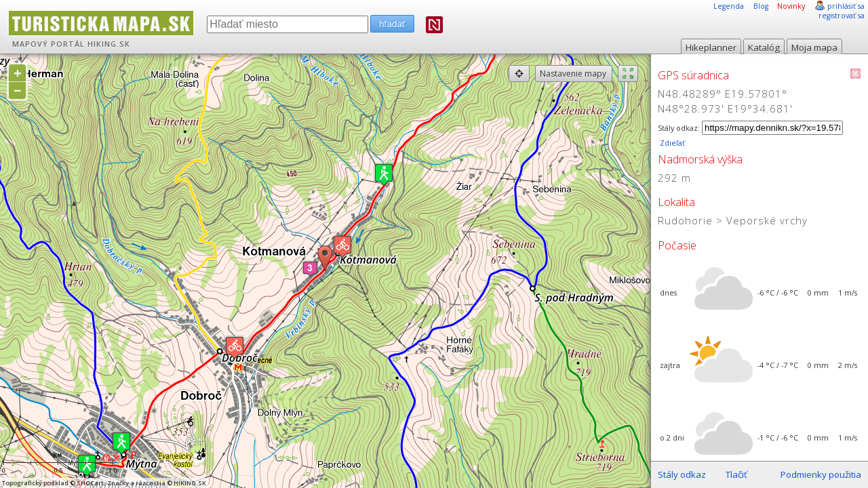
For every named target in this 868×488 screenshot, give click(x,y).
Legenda (729, 6)
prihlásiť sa (846, 6)
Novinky (791, 6)
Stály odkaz (682, 474)
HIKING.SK (109, 44)
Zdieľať (671, 143)
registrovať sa (842, 16)
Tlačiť (736, 474)
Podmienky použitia (821, 474)
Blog (761, 6)
